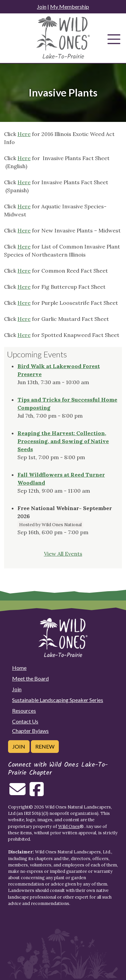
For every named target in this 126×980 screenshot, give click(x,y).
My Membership (70, 7)
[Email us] (17, 793)
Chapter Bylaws (30, 731)
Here (24, 134)
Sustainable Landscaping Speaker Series (58, 700)
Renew (45, 746)
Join (42, 7)
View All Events (63, 554)
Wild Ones (69, 826)
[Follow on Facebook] (37, 793)
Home (19, 668)
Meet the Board (30, 678)
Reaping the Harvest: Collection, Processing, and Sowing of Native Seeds (63, 441)
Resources (24, 711)
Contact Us (25, 721)
